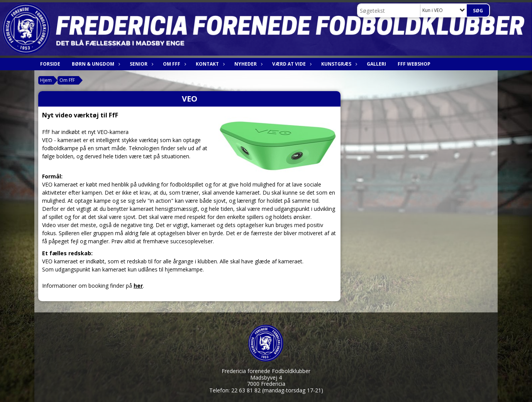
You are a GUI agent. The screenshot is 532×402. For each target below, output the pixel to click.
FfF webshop (414, 64)
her (138, 286)
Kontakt (209, 64)
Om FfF (174, 64)
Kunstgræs (338, 64)
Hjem (46, 80)
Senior (141, 64)
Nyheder (247, 64)
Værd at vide (291, 64)
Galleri (376, 64)
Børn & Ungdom (95, 64)
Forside (50, 64)
